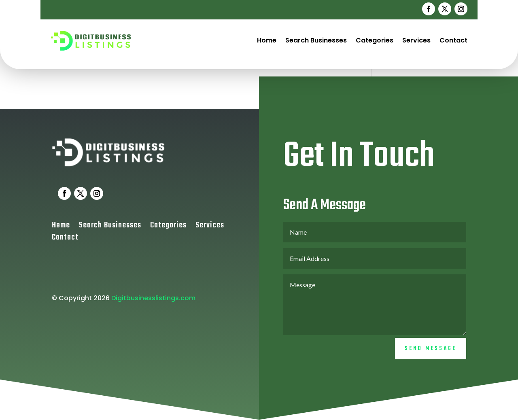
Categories (375, 40)
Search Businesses (316, 40)
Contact (453, 40)
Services (416, 40)
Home (267, 40)
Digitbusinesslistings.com (153, 304)
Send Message (431, 355)
